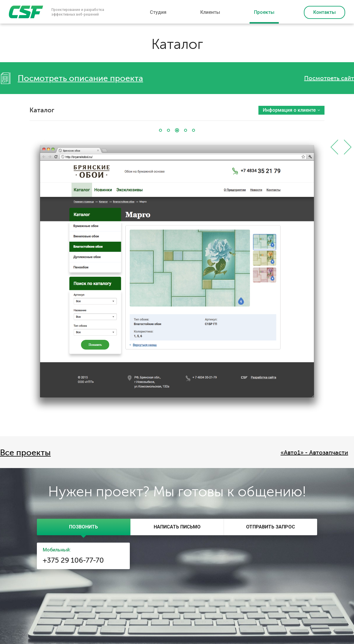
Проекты (264, 12)
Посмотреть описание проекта (80, 78)
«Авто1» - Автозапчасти (314, 453)
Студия (158, 12)
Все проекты (25, 453)
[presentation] (84, 527)
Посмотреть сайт (329, 78)
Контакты (324, 12)
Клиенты (210, 12)
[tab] (84, 527)
